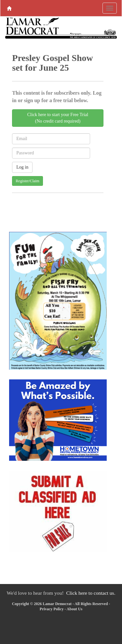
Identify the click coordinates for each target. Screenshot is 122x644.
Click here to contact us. (91, 593)
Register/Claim (27, 181)
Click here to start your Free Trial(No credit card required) (58, 118)
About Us (75, 609)
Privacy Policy (52, 609)
